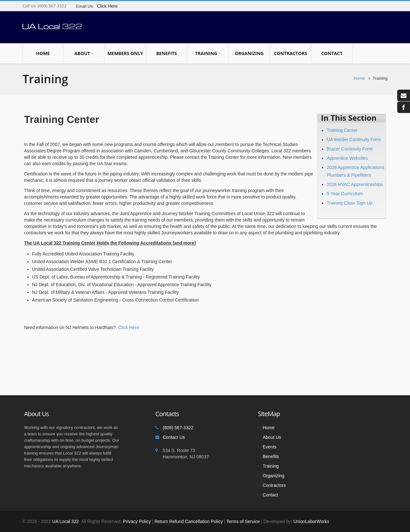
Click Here (129, 327)
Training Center (342, 130)
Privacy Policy (137, 521)
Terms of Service (243, 521)
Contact (332, 53)
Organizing (249, 53)
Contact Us (174, 437)
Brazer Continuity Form (350, 149)
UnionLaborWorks (311, 521)
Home (43, 53)
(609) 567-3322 (51, 6)
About (84, 53)
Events (270, 447)
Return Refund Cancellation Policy (189, 521)
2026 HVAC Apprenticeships (355, 184)
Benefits (167, 53)
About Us (272, 437)
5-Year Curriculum (345, 194)
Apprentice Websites (347, 158)
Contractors (291, 53)
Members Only (125, 53)
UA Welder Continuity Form (354, 140)
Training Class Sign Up (350, 203)
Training (208, 53)
